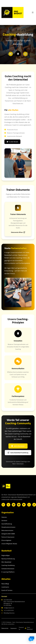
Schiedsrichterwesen (8, 569)
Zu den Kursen (12, 142)
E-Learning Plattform (8, 572)
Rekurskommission (7, 530)
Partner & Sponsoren (8, 537)
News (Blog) (5, 584)
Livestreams (5, 587)
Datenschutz (5, 628)
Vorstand (4, 520)
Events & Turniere (7, 590)
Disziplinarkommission (8, 527)
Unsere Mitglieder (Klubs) (9, 544)
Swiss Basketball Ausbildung (18, 453)
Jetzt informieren (18, 446)
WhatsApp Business (8, 613)
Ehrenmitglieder (6, 540)
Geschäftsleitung (7, 524)
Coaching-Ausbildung (8, 565)
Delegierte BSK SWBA (8, 534)
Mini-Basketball (6, 562)
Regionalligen (6, 555)
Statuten (4, 517)
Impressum (13, 628)
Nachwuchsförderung (8, 559)
